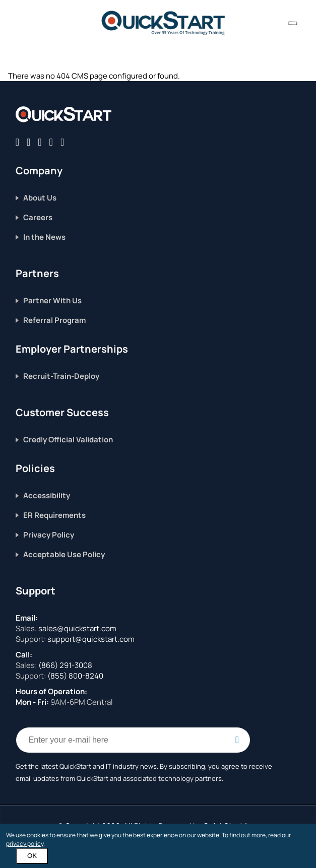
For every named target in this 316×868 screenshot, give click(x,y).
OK (32, 856)
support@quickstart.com (90, 639)
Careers (38, 217)
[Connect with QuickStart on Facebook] (17, 142)
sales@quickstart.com (77, 628)
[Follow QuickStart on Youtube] (62, 142)
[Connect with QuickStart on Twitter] (28, 142)
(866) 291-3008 (65, 665)
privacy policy (25, 844)
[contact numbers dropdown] (293, 23)
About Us (40, 198)
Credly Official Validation (68, 440)
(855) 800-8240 (75, 676)
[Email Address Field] (133, 740)
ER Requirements (54, 515)
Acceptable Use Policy (64, 554)
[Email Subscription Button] (237, 740)
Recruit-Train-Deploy (61, 376)
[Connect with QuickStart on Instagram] (51, 142)
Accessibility (47, 495)
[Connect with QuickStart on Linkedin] (40, 142)
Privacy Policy (49, 535)
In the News (44, 237)
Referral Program (54, 320)
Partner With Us (52, 301)
